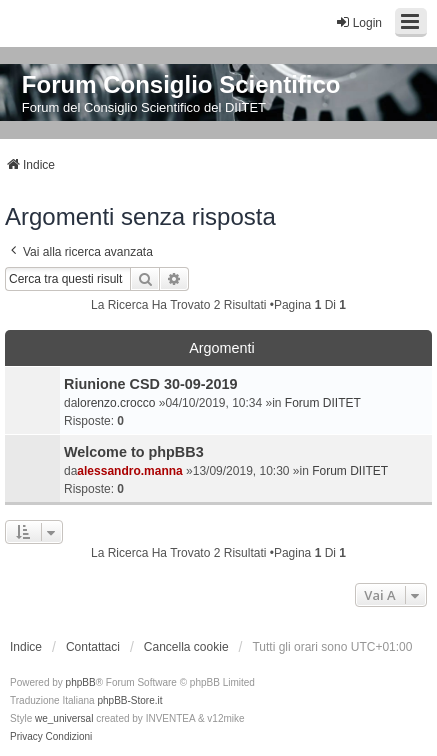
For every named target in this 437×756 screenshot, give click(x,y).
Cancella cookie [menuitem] (186, 647)
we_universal (64, 718)
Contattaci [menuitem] (93, 647)
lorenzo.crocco (116, 403)
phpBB (81, 682)
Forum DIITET (323, 403)
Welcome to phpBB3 (134, 452)
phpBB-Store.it (129, 700)
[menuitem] (26, 737)
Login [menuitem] (358, 22)
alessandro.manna (129, 471)
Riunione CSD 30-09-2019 (151, 384)
